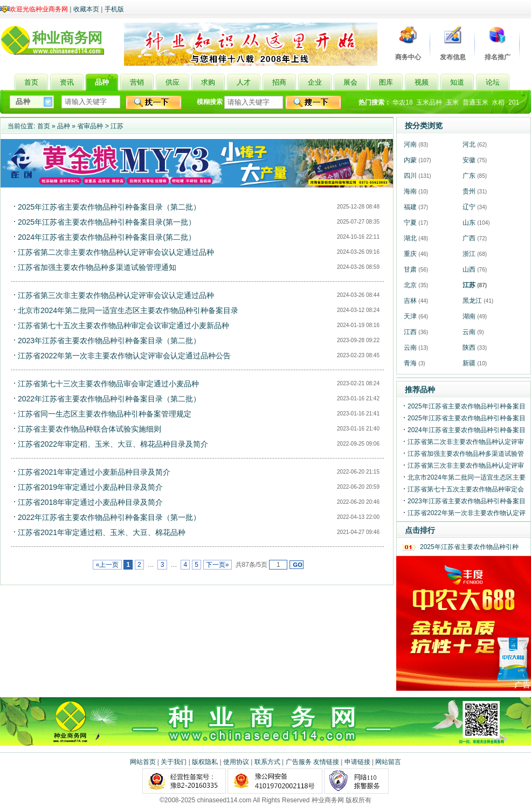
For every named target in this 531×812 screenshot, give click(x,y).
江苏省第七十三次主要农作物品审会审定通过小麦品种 (108, 384)
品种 (64, 126)
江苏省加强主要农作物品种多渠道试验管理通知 (97, 267)
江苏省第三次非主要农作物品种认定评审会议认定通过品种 (116, 295)
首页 (44, 126)
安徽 (469, 160)
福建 (410, 207)
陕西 (469, 348)
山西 (469, 269)
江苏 (117, 126)
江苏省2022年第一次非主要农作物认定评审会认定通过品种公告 (124, 356)
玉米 (452, 102)
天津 (410, 316)
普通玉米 (475, 102)
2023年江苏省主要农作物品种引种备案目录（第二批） (109, 341)
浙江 (469, 254)
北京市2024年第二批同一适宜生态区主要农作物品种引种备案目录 (128, 310)
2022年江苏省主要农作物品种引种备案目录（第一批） (109, 517)
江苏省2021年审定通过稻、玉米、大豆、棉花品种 (102, 532)
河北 (469, 144)
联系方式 (267, 762)
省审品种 (90, 126)
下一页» (218, 565)
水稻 (498, 102)
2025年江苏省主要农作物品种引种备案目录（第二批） (109, 207)
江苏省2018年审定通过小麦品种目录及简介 (90, 502)
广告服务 (299, 762)
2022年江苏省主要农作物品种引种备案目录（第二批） (109, 399)
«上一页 (107, 565)
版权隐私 (205, 762)
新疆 (469, 363)
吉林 (410, 301)
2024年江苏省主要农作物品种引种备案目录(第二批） (107, 237)
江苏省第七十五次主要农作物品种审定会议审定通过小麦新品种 (123, 325)
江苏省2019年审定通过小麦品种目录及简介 (90, 487)
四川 (410, 176)
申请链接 (357, 762)
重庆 (410, 254)
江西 (410, 332)
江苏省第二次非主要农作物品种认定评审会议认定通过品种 (116, 252)
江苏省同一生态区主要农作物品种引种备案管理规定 (105, 414)
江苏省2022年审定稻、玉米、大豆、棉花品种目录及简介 (113, 444)
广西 (469, 238)
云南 (469, 332)
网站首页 (143, 762)
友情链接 (326, 762)
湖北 (410, 238)
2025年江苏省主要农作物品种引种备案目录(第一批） (107, 222)
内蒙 (410, 160)
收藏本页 (86, 9)
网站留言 (388, 762)
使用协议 (236, 762)
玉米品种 (429, 102)
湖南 (469, 316)
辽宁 (469, 207)
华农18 (402, 102)
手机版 (114, 9)
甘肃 (410, 269)
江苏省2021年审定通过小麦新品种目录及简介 (94, 472)
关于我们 (174, 762)
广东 (469, 176)
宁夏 (410, 223)
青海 (410, 363)
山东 (469, 223)
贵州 (469, 191)
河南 (410, 144)
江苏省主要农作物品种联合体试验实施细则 (89, 429)
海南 (410, 191)
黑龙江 (472, 301)
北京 (410, 285)
